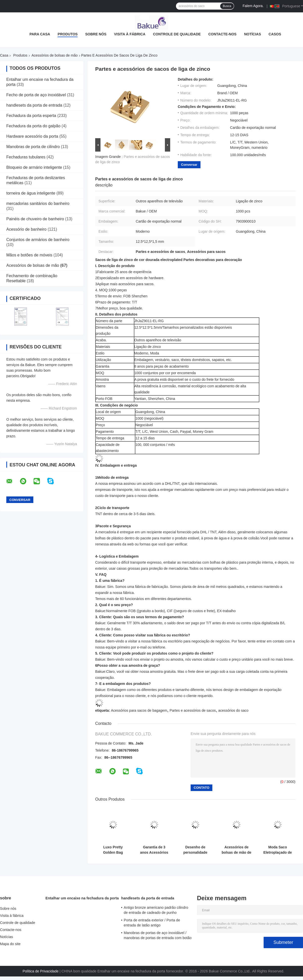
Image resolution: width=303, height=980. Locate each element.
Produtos (68, 34)
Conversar (189, 165)
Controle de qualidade (177, 34)
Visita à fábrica (130, 34)
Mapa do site (10, 944)
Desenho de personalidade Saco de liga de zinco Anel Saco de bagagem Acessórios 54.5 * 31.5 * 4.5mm (195, 850)
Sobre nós (96, 34)
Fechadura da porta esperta (31, 116)
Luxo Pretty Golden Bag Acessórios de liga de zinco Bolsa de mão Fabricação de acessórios (113, 850)
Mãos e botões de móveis (29, 255)
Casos (275, 34)
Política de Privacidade (40, 971)
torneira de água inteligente (31, 193)
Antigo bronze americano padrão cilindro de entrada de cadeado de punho (156, 910)
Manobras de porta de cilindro (33, 147)
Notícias (253, 34)
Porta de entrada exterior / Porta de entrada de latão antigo (152, 923)
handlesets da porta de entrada (34, 105)
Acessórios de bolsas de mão (55, 55)
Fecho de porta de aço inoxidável (36, 95)
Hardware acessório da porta (32, 136)
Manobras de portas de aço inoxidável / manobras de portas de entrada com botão (158, 935)
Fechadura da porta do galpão (33, 126)
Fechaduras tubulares (26, 157)
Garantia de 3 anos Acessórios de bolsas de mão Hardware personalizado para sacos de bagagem (154, 850)
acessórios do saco (233, 710)
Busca (227, 6)
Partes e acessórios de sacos (193, 710)
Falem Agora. (253, 6)
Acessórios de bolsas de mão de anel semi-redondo (236, 850)
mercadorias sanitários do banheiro (38, 204)
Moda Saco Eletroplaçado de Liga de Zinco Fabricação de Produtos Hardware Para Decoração (278, 850)
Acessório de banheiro (26, 229)
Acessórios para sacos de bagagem (139, 710)
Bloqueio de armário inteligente (34, 167)
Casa (4, 55)
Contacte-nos (222, 34)
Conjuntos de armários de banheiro (38, 240)
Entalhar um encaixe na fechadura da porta (82, 898)
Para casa (40, 34)
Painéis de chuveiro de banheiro (35, 219)
